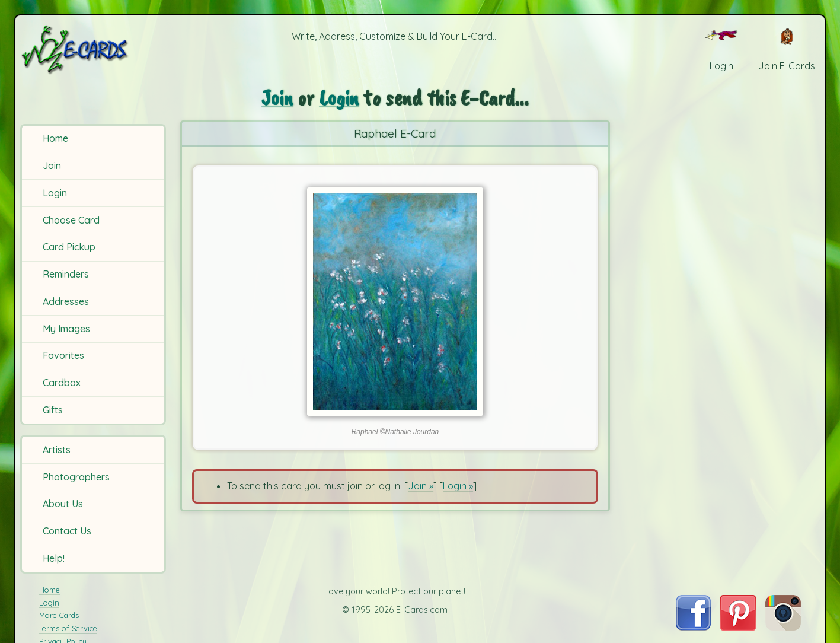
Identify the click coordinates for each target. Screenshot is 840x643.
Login (55, 193)
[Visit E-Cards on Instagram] (783, 627)
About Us (63, 504)
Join (52, 165)
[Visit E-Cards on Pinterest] (738, 627)
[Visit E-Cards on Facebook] (693, 627)
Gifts (53, 410)
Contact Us (67, 531)
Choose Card (71, 220)
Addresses (66, 301)
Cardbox (62, 383)
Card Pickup (69, 247)
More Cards (59, 615)
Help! (54, 558)
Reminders (66, 274)
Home (55, 138)
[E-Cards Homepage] (94, 50)
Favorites (63, 355)
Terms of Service (68, 628)
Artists (57, 450)
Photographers (76, 477)
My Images (66, 329)
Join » (421, 486)
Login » (458, 486)
